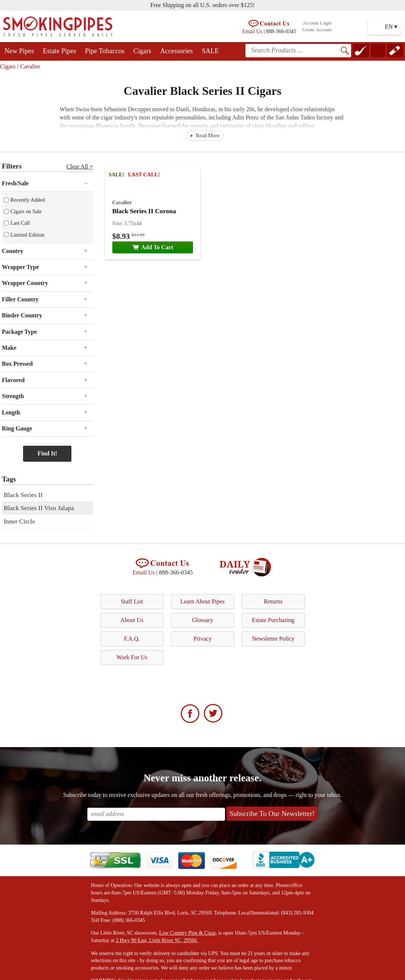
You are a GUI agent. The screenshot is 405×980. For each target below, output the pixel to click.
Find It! (47, 453)
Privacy (202, 639)
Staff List (132, 601)
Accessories (177, 51)
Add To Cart (153, 247)
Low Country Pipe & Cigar (187, 933)
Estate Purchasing (273, 620)
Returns (273, 601)
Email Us (252, 31)
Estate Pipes (59, 51)
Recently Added (28, 200)
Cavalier (30, 66)
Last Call (20, 223)
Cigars (142, 51)
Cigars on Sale (26, 211)
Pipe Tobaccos (105, 51)
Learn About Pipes (202, 601)
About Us (132, 620)
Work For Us (132, 657)
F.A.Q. (132, 639)
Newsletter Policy (273, 639)
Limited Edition (28, 235)
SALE (210, 51)
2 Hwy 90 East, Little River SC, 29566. (157, 940)
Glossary (202, 620)
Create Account (317, 30)
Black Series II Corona (144, 211)
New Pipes (19, 51)
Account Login (317, 23)
